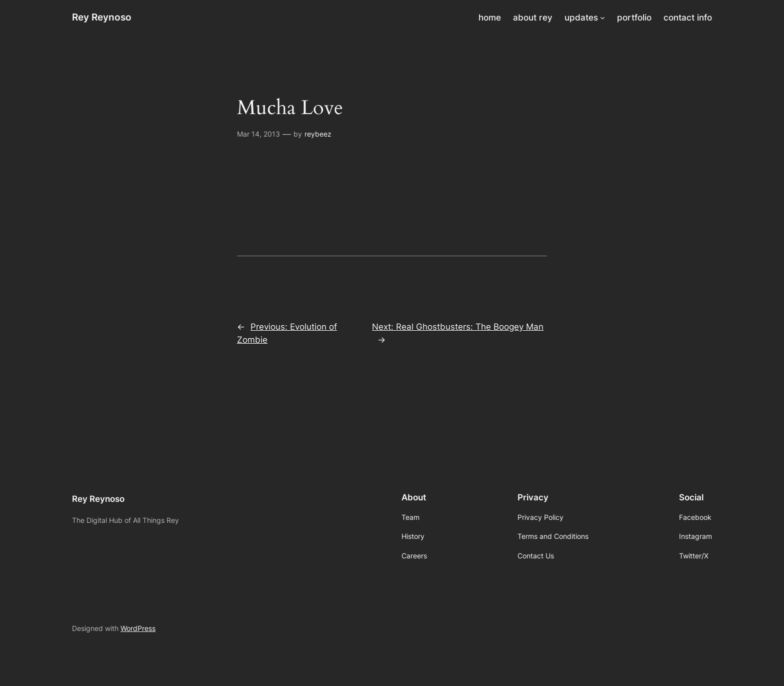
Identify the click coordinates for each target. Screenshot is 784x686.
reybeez (318, 134)
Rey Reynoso (102, 17)
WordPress (138, 628)
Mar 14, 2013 (258, 134)
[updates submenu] (602, 18)
